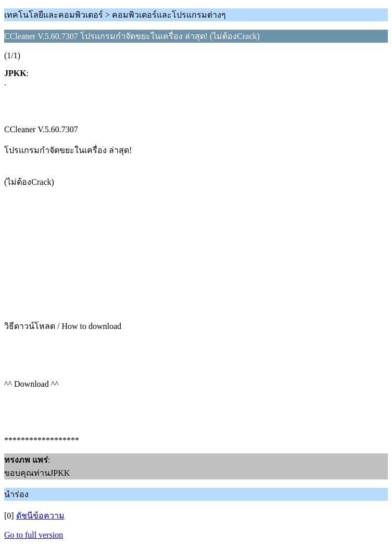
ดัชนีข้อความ (40, 516)
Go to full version (34, 535)
